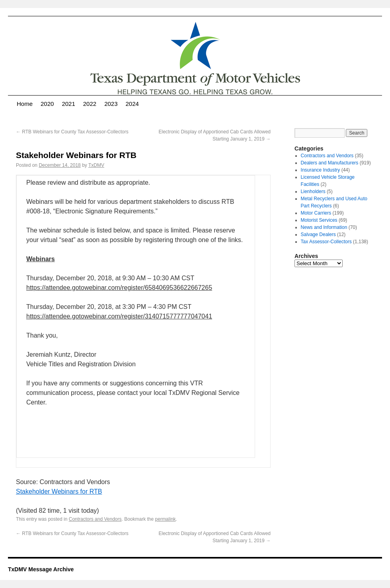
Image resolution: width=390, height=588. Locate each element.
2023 (111, 104)
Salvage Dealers (318, 234)
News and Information (324, 227)
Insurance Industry (321, 170)
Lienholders (313, 191)
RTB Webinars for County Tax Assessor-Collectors (72, 132)
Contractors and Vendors (95, 519)
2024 (132, 104)
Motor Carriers (316, 213)
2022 (90, 104)
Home (25, 104)
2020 (47, 104)
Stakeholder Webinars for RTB (59, 491)
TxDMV (96, 165)
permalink (166, 519)
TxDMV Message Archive (41, 569)
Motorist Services (319, 220)
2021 (68, 104)
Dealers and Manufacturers (330, 163)
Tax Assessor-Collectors (326, 242)
